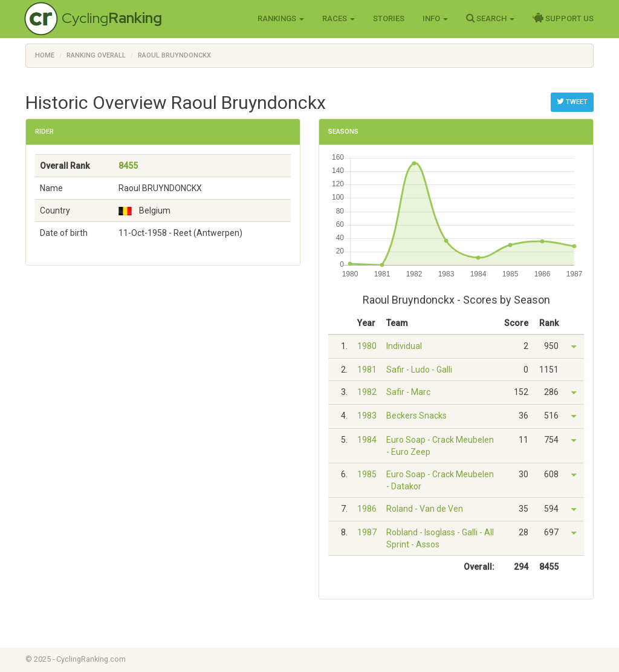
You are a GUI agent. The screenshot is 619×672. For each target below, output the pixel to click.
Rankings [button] (281, 18)
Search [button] (490, 18)
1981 (367, 370)
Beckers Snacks (416, 416)
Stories (389, 18)
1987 (367, 532)
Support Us (563, 18)
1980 (367, 346)
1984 (367, 440)
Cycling (112, 18)
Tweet (572, 102)
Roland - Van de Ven (425, 509)
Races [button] (339, 18)
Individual (404, 346)
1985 (367, 474)
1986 (367, 509)
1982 (367, 392)
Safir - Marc (408, 392)
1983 (367, 416)
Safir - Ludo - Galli (419, 370)
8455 (128, 166)
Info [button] (435, 18)
